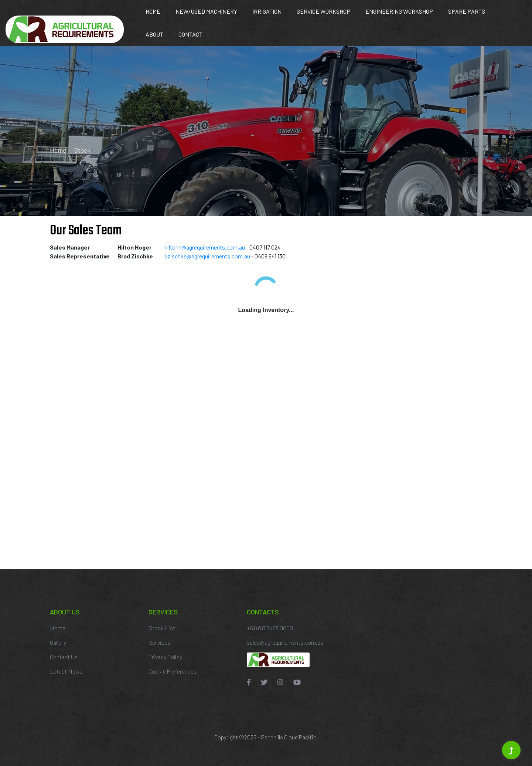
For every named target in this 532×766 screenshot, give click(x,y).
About (154, 34)
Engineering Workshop (399, 11)
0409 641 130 (270, 256)
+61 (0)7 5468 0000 (270, 628)
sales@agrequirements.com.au (285, 642)
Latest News (66, 671)
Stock (82, 150)
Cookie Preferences (173, 671)
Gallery (58, 642)
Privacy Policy (165, 657)
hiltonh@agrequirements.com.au (205, 247)
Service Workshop (323, 11)
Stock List (162, 628)
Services (159, 642)
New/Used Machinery (206, 11)
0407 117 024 (265, 247)
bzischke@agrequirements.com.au (207, 256)
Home (153, 11)
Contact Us (64, 657)
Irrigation (267, 11)
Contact (190, 34)
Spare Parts (467, 11)
